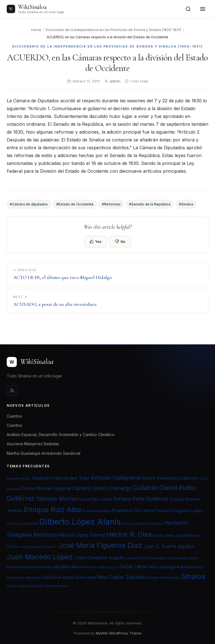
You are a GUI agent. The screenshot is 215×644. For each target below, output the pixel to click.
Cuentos (14, 416)
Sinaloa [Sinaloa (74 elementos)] (193, 576)
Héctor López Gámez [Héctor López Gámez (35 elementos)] (82, 535)
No (120, 241)
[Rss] (12, 390)
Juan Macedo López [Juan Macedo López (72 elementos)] (40, 557)
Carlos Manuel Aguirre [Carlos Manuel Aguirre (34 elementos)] (46, 488)
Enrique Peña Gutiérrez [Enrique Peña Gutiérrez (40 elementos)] (141, 499)
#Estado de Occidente (75, 204)
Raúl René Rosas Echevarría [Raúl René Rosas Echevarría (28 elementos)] (69, 577)
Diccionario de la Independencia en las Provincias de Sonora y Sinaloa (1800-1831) (113, 30)
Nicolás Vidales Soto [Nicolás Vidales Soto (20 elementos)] (102, 567)
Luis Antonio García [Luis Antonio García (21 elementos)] (183, 558)
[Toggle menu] (203, 9)
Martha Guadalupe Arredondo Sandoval (44, 453)
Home (36, 30)
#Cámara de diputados (29, 204)
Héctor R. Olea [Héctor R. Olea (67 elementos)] (129, 534)
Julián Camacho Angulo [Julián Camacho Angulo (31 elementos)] (99, 558)
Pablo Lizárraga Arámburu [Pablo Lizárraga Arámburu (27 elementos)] (171, 567)
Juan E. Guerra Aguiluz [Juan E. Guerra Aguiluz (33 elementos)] (169, 546)
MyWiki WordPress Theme (119, 633)
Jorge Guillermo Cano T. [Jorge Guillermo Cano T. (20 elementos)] (38, 547)
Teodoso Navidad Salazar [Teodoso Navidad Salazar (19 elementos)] (25, 586)
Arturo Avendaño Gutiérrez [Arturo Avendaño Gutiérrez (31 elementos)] (170, 478)
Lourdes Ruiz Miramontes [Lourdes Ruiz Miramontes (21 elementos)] (146, 558)
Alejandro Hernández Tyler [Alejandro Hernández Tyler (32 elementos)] (61, 478)
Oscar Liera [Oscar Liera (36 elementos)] (132, 566)
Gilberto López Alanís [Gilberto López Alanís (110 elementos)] (80, 522)
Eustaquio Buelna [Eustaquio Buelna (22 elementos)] (96, 511)
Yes (96, 241)
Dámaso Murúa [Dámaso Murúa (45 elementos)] (56, 499)
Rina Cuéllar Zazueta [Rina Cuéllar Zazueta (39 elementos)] (121, 577)
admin (115, 81)
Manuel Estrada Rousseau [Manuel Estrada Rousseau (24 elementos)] (30, 567)
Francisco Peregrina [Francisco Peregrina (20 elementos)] (22, 524)
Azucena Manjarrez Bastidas (33, 444)
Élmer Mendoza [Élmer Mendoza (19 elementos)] (57, 586)
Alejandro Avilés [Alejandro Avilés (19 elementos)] (19, 479)
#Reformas (111, 204)
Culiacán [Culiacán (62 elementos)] (146, 488)
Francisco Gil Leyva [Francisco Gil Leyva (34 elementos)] (133, 510)
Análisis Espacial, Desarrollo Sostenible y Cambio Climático (61, 435)
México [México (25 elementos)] (78, 567)
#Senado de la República (150, 204)
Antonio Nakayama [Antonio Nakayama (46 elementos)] (116, 478)
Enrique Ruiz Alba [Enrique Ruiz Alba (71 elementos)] (53, 510)
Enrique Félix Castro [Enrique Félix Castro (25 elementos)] (94, 499)
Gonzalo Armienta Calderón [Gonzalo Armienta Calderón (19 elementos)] (142, 524)
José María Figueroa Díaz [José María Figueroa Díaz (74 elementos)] (101, 545)
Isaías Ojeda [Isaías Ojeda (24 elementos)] (164, 535)
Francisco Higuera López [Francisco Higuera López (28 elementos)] (179, 511)
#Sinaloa (186, 204)
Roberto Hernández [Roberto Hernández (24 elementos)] (163, 577)
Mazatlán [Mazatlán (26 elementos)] (62, 567)
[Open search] (188, 9)
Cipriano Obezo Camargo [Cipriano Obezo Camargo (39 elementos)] (102, 488)
